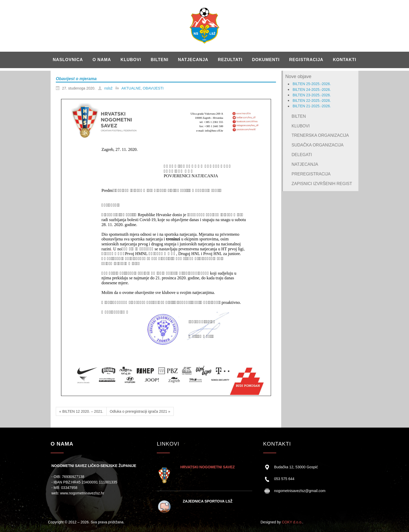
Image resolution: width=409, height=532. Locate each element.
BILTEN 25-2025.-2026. (312, 84)
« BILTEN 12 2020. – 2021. (81, 411)
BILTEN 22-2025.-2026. (312, 101)
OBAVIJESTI (153, 88)
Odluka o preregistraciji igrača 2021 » (140, 411)
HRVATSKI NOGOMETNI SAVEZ (207, 467)
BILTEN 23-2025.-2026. (312, 95)
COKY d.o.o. (292, 522)
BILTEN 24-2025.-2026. (312, 90)
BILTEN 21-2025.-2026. (312, 106)
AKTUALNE (131, 88)
